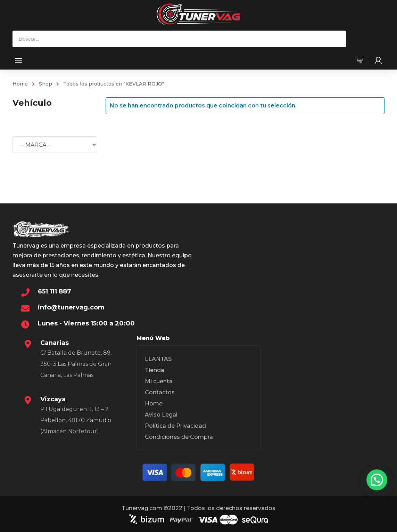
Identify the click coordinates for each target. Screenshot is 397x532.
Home (20, 84)
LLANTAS (158, 359)
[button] (377, 480)
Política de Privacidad (175, 426)
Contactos (160, 392)
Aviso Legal (161, 415)
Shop (46, 84)
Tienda (155, 370)
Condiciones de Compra (179, 437)
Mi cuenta (159, 381)
